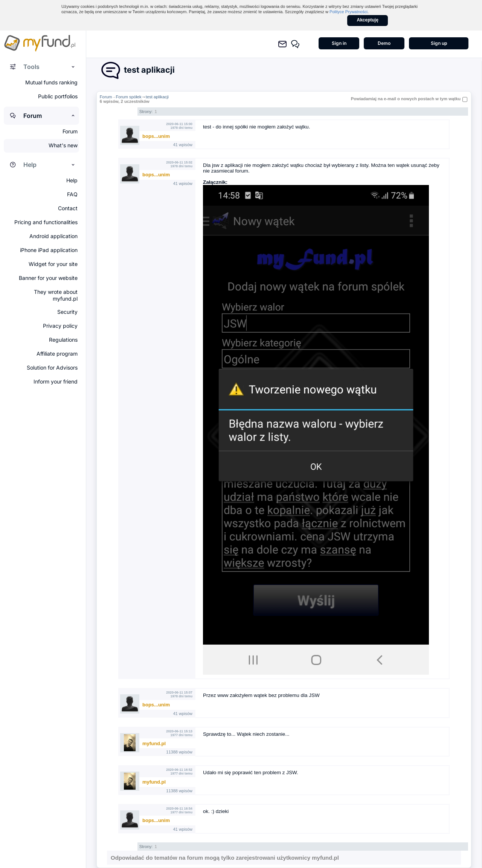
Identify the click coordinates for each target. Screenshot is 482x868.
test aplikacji (157, 97)
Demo (384, 43)
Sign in (339, 43)
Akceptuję (368, 20)
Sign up (439, 43)
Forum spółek (128, 97)
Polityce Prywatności (349, 12)
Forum (106, 97)
